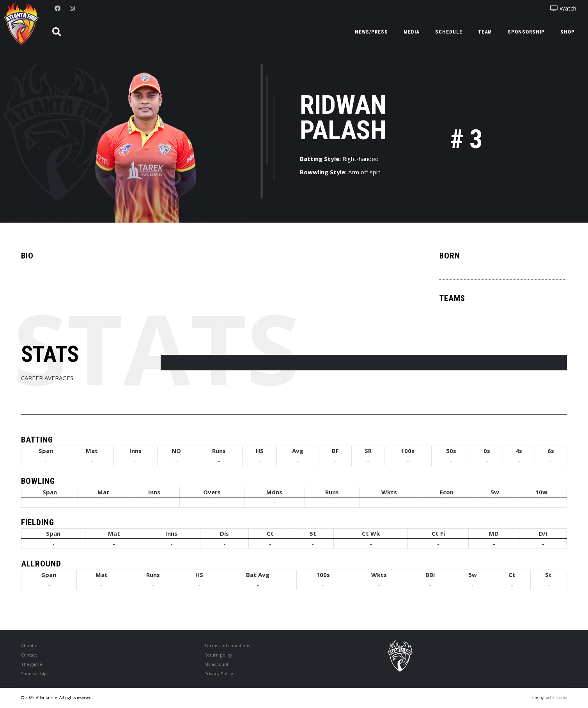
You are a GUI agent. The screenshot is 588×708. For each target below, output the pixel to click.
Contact (29, 655)
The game (32, 664)
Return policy (218, 655)
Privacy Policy (219, 673)
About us (30, 645)
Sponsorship (34, 673)
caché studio (556, 697)
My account (216, 664)
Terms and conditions (227, 645)
